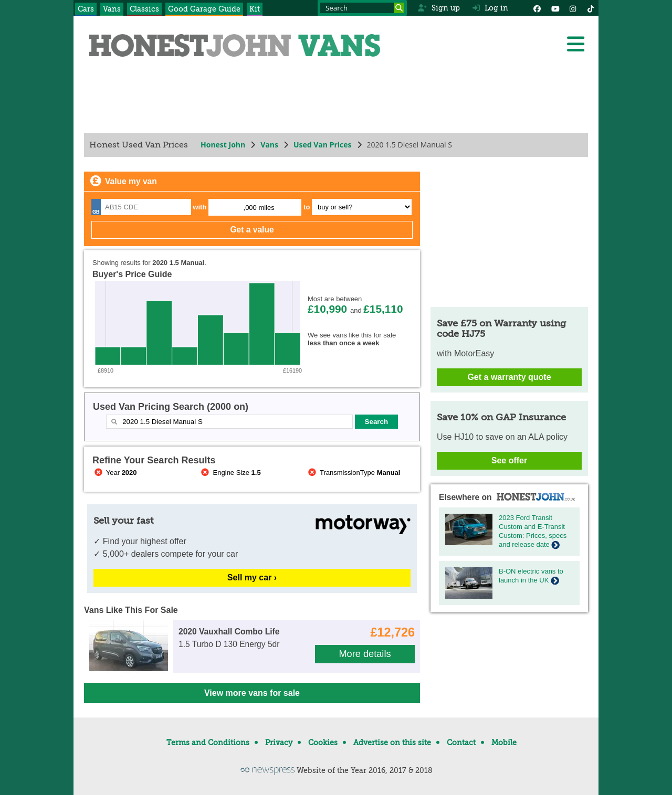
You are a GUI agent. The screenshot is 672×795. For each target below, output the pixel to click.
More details (365, 654)
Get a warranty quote (509, 377)
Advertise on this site (392, 743)
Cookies (323, 743)
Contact (461, 743)
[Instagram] (573, 8)
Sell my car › (252, 577)
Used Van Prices (323, 145)
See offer (509, 460)
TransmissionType (353, 473)
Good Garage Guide (204, 9)
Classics (144, 9)
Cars (86, 9)
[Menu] (575, 44)
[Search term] (362, 8)
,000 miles (259, 208)
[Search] (399, 8)
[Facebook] (537, 8)
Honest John (223, 145)
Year (115, 473)
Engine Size (230, 473)
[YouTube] (555, 8)
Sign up (439, 8)
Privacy (279, 743)
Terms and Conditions (208, 743)
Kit (255, 9)
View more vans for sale (252, 693)
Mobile (504, 743)
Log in (490, 8)
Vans (112, 9)
